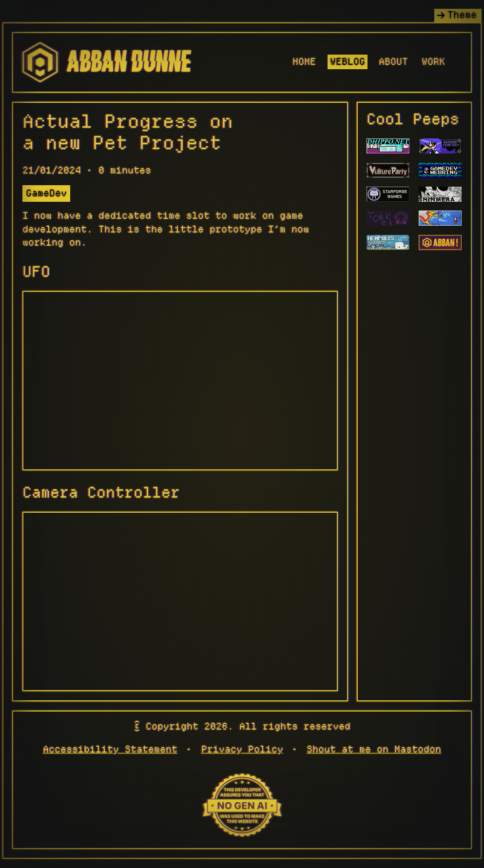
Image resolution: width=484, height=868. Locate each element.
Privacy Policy (242, 750)
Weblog (348, 62)
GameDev (46, 193)
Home (304, 62)
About (393, 62)
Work (433, 62)
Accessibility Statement (110, 750)
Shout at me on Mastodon (374, 750)
